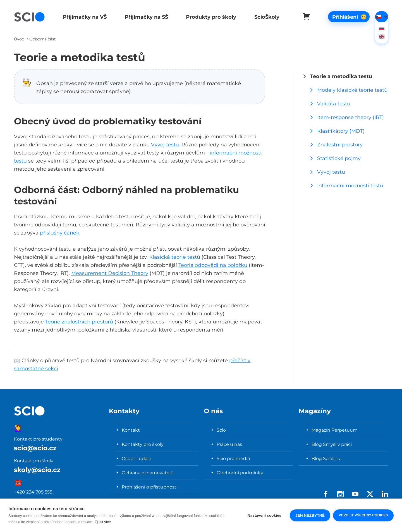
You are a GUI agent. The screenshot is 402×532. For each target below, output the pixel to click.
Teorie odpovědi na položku (213, 265)
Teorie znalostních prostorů (79, 322)
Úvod (19, 39)
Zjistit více (103, 522)
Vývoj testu (165, 145)
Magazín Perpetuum (335, 430)
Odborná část (43, 39)
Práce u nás (229, 444)
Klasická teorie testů (175, 257)
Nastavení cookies (265, 515)
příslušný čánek (60, 233)
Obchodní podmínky (240, 473)
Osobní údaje (137, 458)
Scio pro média (233, 458)
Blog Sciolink (326, 458)
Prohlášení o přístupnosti (150, 487)
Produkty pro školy (209, 17)
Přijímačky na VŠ (84, 17)
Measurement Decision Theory (110, 273)
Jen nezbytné (310, 515)
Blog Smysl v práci (332, 444)
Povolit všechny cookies (363, 515)
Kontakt (131, 430)
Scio (221, 430)
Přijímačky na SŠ (145, 17)
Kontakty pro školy (143, 444)
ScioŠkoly (264, 17)
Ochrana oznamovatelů (148, 473)
